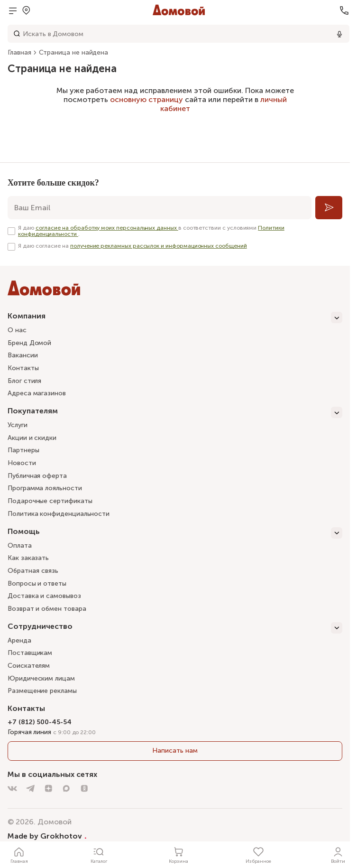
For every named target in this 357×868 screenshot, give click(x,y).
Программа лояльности (45, 488)
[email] (160, 208)
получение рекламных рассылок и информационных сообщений (159, 246)
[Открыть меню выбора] (26, 10)
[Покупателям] (175, 412)
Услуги (18, 425)
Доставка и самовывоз (44, 596)
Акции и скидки (32, 438)
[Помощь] (175, 533)
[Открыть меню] (13, 10)
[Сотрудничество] (175, 628)
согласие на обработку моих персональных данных (107, 228)
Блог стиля (24, 381)
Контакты (23, 368)
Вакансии (23, 355)
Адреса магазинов (37, 393)
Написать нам (175, 751)
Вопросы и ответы (37, 583)
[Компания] (175, 317)
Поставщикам (30, 653)
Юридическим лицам (41, 678)
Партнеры (23, 450)
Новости (22, 463)
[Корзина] (179, 855)
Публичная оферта (37, 476)
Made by (47, 836)
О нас (17, 330)
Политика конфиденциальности (59, 514)
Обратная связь (33, 571)
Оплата (20, 546)
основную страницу (146, 99)
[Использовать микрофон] (339, 34)
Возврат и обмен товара (47, 609)
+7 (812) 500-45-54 (40, 722)
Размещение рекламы (42, 691)
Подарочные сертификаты (50, 501)
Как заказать (28, 558)
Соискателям (29, 666)
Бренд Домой (29, 343)
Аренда (19, 640)
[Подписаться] (329, 208)
